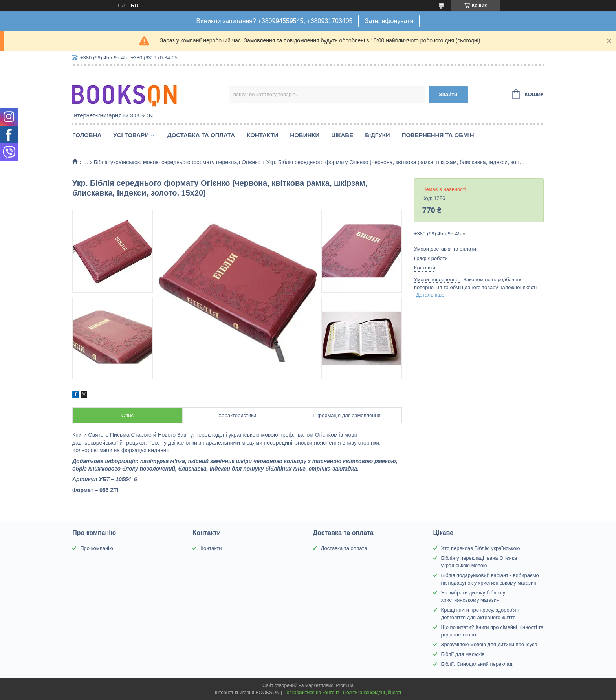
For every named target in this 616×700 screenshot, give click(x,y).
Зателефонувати (389, 21)
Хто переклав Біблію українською (481, 548)
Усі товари (131, 135)
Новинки (305, 135)
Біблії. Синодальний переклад (477, 664)
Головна (87, 135)
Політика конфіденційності (372, 693)
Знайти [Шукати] (448, 94)
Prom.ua (345, 685)
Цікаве (342, 135)
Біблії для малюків (463, 654)
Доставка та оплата (201, 135)
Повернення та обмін (438, 135)
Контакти (262, 135)
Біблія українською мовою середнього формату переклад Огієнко (177, 162)
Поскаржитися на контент (311, 693)
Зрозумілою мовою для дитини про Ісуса (489, 644)
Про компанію (97, 548)
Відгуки (377, 135)
